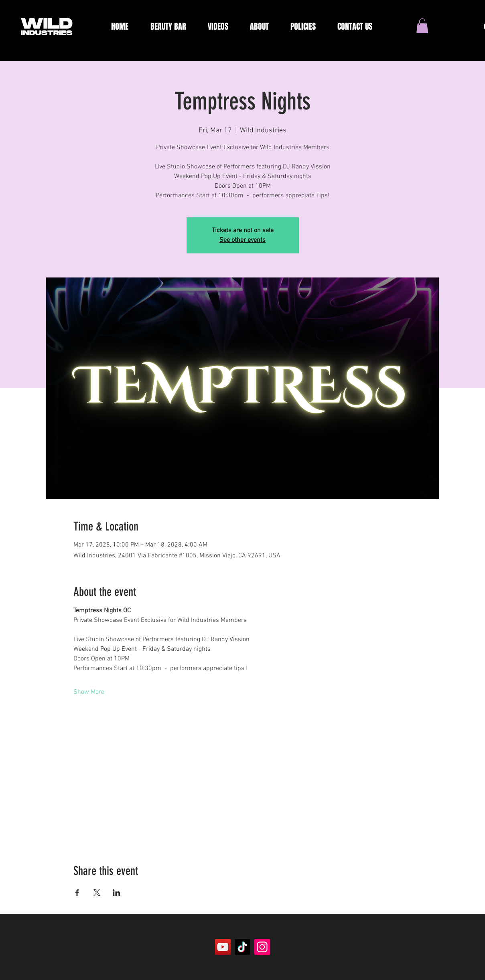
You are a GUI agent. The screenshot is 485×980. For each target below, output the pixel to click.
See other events (242, 240)
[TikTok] (242, 947)
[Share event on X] (97, 893)
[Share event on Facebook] (77, 893)
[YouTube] (223, 947)
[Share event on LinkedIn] (117, 893)
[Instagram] (262, 947)
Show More (89, 692)
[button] (422, 26)
